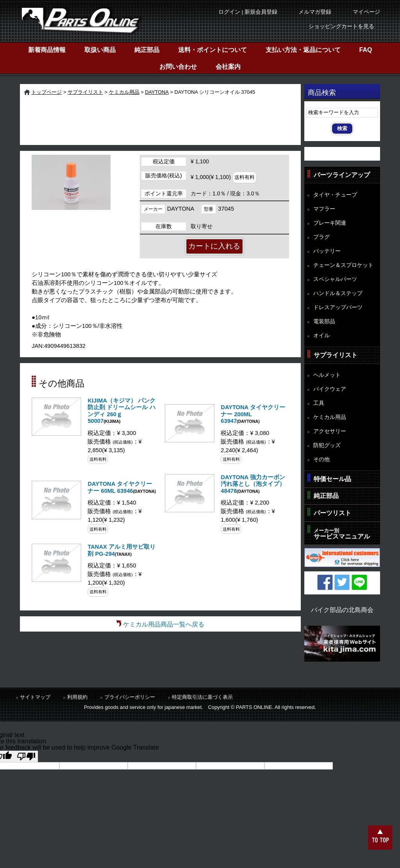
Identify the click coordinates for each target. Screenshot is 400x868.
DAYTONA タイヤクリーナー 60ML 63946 (120, 487)
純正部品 (147, 50)
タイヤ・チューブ (335, 195)
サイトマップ (35, 697)
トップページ (46, 92)
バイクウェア (330, 389)
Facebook (325, 582)
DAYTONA (157, 92)
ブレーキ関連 (330, 223)
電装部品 (324, 321)
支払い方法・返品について (303, 50)
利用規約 (77, 697)
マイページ (366, 12)
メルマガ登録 (315, 12)
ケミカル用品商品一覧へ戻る (164, 624)
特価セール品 (332, 479)
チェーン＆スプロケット (343, 265)
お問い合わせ (178, 67)
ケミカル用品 (124, 92)
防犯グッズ (327, 445)
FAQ (366, 50)
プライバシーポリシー (130, 697)
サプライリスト (85, 92)
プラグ (321, 237)
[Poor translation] (26, 756)
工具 (319, 403)
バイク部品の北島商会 (342, 610)
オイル (321, 335)
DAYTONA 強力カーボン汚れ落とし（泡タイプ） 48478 (253, 484)
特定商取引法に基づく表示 (202, 697)
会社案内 (228, 67)
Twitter (342, 582)
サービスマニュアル (342, 534)
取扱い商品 (100, 50)
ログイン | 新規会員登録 (248, 12)
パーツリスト (332, 513)
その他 (321, 459)
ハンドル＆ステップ (338, 293)
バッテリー (327, 251)
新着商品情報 (47, 50)
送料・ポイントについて (212, 50)
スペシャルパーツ (335, 279)
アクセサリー (330, 431)
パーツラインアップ (342, 175)
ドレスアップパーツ (338, 307)
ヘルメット (327, 375)
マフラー (324, 209)
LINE (359, 582)
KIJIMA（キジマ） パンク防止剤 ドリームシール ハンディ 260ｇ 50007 (121, 411)
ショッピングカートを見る (341, 26)
